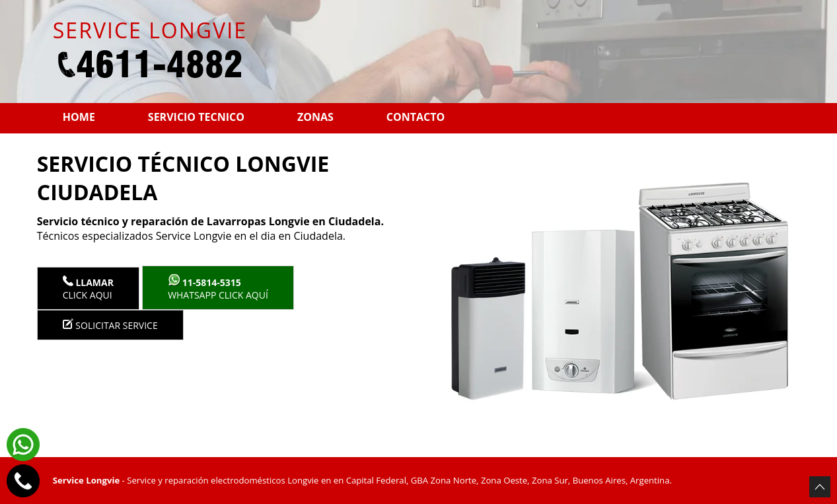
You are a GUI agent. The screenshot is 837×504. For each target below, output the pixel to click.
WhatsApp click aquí (218, 288)
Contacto (416, 117)
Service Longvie (86, 480)
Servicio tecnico (196, 117)
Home (79, 117)
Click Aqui (88, 288)
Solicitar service (110, 325)
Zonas (315, 117)
